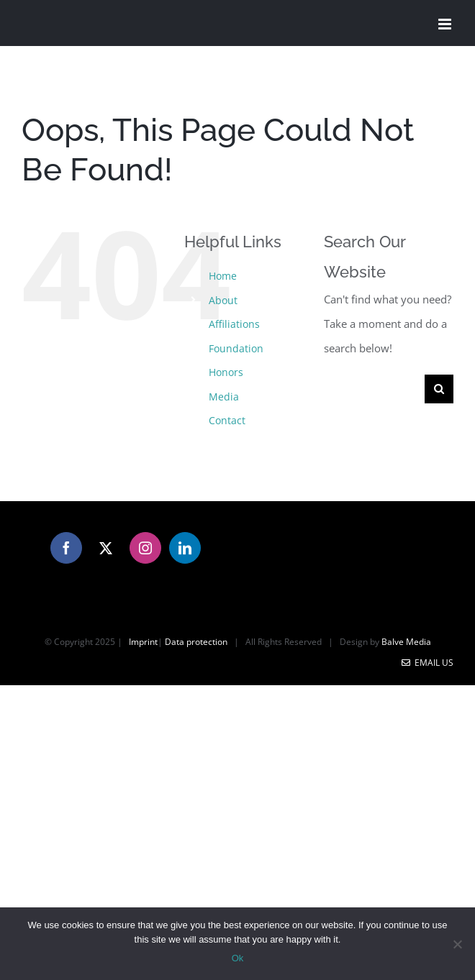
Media (224, 397)
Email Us (427, 663)
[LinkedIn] (185, 548)
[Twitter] (106, 548)
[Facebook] (66, 548)
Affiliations (234, 324)
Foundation (236, 348)
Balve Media (406, 642)
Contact (227, 420)
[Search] (439, 389)
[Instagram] (145, 548)
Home (223, 276)
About (223, 300)
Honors (226, 372)
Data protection (196, 642)
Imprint (143, 642)
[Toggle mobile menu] (446, 24)
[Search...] (374, 389)
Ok (238, 958)
